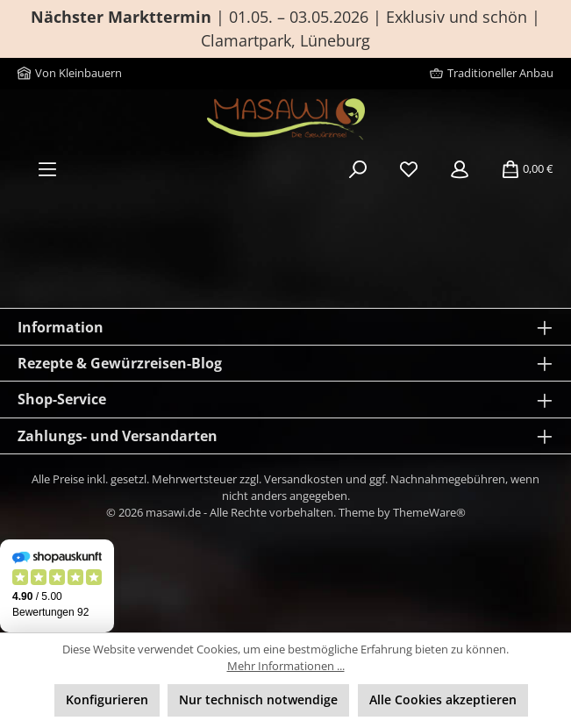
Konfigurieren (107, 699)
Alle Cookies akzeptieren (443, 699)
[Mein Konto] (460, 169)
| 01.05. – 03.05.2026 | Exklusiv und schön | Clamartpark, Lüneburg (285, 29)
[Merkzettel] (409, 169)
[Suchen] (358, 169)
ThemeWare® (429, 513)
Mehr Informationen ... (286, 666)
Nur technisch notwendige (258, 699)
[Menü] (47, 169)
